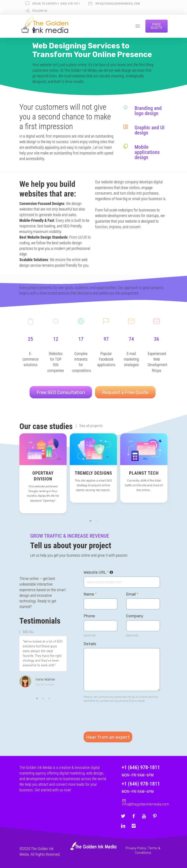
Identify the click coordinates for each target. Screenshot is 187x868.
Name (90, 594)
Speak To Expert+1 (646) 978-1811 (56, 4)
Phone (89, 616)
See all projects (91, 426)
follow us (40, 11)
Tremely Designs (93, 473)
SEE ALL (28, 632)
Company (135, 616)
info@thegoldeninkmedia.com (118, 4)
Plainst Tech (144, 473)
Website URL (98, 572)
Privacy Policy (136, 848)
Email (132, 594)
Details (90, 644)
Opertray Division (43, 476)
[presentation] (116, 716)
